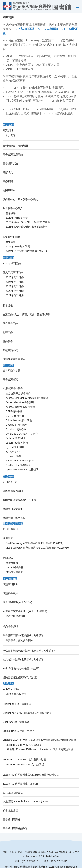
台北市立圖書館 (14, 572)
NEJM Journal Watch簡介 (20, 461)
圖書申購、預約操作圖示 (19, 640)
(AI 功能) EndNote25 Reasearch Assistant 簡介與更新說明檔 (39, 749)
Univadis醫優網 (14, 567)
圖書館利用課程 (11, 819)
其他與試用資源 (13, 524)
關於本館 (8, 125)
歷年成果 (11, 213)
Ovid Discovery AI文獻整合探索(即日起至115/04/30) (34, 543)
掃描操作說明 (10, 626)
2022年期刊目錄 (15, 291)
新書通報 (8, 306)
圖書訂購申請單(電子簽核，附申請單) (24, 635)
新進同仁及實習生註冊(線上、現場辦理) (25, 611)
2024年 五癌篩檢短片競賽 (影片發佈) (26, 251)
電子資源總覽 (10, 379)
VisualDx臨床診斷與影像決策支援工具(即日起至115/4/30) (38, 548)
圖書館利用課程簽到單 (15, 828)
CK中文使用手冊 (15, 416)
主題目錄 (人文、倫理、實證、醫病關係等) (26, 314)
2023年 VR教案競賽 (17, 218)
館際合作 (8, 477)
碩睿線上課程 (10, 811)
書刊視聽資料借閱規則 (15, 146)
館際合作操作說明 (13, 491)
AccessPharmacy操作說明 (20, 407)
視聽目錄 (8, 332)
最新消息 (8, 172)
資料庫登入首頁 (11, 371)
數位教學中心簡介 (13, 208)
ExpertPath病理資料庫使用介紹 (20, 784)
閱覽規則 (8, 130)
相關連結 (8, 558)
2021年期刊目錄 (15, 295)
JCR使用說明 (13, 452)
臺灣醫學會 (12, 563)
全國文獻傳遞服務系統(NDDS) (20, 500)
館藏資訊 (8, 258)
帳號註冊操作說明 (16, 616)
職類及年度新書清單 (14, 359)
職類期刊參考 (10, 584)
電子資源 (8, 365)
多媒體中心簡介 (11, 237)
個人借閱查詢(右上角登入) (17, 602)
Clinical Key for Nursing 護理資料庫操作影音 (27, 713)
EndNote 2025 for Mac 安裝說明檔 (25, 764)
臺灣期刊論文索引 (13, 509)
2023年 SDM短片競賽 (18, 246)
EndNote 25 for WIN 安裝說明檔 (23, 745)
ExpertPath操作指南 (17, 443)
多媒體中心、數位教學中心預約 (20, 199)
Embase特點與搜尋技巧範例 (19, 731)
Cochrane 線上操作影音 (16, 722)
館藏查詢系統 (10, 350)
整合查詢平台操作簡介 (18, 393)
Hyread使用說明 (15, 447)
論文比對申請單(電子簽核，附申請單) (24, 660)
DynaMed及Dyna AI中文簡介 (22, 434)
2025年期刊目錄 (15, 277)
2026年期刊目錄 (12, 263)
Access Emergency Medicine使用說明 (27, 398)
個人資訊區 (10, 579)
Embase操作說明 (15, 438)
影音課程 (8, 683)
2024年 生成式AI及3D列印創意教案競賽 (28, 222)
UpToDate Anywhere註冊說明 (22, 470)
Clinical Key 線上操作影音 (17, 704)
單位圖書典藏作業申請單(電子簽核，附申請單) (29, 651)
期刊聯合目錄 (10, 482)
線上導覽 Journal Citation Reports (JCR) (25, 802)
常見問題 (11, 135)
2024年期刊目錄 (15, 282)
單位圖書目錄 (10, 323)
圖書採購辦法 (10, 163)
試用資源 (8, 538)
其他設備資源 (10, 529)
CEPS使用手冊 (14, 411)
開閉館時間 (9, 190)
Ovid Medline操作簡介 (18, 465)
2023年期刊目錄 (15, 286)
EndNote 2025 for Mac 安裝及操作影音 (24, 759)
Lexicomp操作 (13, 456)
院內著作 (8, 341)
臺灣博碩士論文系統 (14, 518)
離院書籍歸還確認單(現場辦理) (20, 677)
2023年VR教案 (11, 689)
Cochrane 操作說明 (16, 425)
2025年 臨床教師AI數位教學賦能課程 (26, 227)
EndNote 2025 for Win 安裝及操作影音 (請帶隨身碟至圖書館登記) (39, 740)
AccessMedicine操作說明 (20, 402)
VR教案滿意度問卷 (16, 694)
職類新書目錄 (10, 593)
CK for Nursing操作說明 (19, 420)
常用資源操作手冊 (13, 388)
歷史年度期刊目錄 (13, 272)
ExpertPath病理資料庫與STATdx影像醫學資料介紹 (31, 775)
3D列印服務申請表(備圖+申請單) (21, 669)
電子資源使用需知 (13, 155)
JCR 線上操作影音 (13, 793)
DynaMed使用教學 (16, 429)
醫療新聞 (8, 181)
